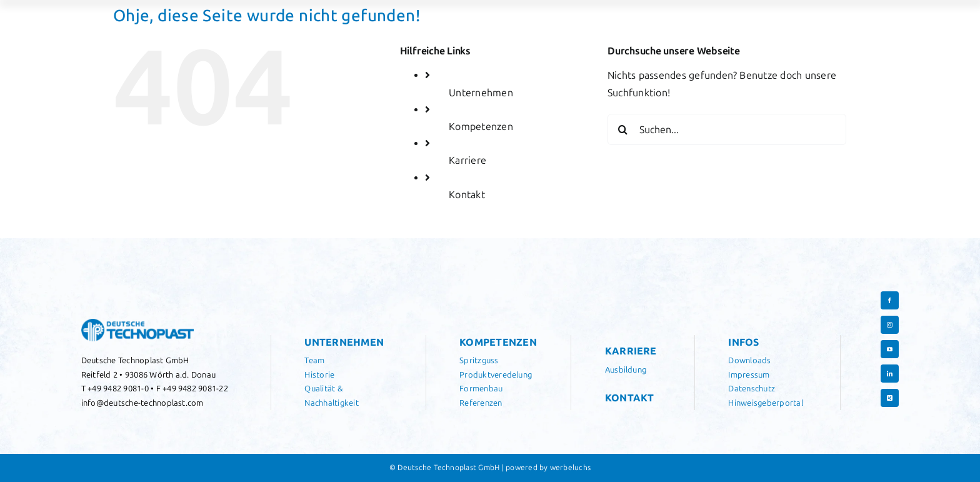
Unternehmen (481, 93)
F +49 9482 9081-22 (192, 389)
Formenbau (481, 389)
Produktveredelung (496, 375)
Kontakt (467, 195)
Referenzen (481, 403)
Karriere (467, 160)
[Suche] (623, 129)
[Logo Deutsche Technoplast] (137, 324)
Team (314, 360)
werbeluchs (570, 468)
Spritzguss (479, 360)
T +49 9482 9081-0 (115, 389)
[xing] (890, 398)
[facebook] (890, 300)
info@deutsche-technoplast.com (142, 403)
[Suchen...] (727, 129)
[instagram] (890, 325)
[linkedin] (890, 374)
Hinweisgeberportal (765, 403)
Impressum (749, 375)
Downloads (749, 360)
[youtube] (890, 349)
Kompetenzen (481, 127)
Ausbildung (626, 370)
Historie (319, 375)
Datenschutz (752, 389)
